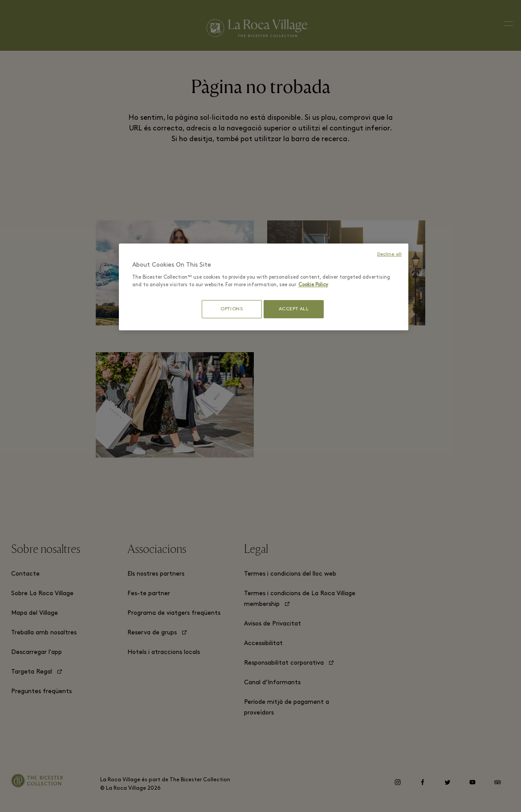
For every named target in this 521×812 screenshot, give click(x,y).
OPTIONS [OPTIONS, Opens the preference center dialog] (229, 309)
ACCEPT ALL (294, 309)
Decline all (389, 254)
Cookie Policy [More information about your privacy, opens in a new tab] (313, 285)
